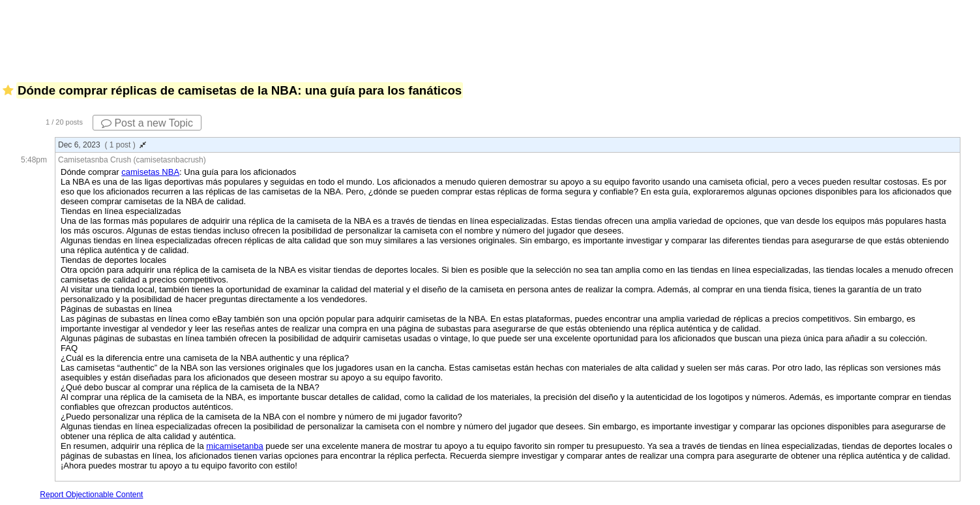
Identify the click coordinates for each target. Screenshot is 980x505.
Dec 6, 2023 (102, 145)
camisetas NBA (150, 172)
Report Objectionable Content (91, 495)
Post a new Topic (147, 123)
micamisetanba (234, 446)
